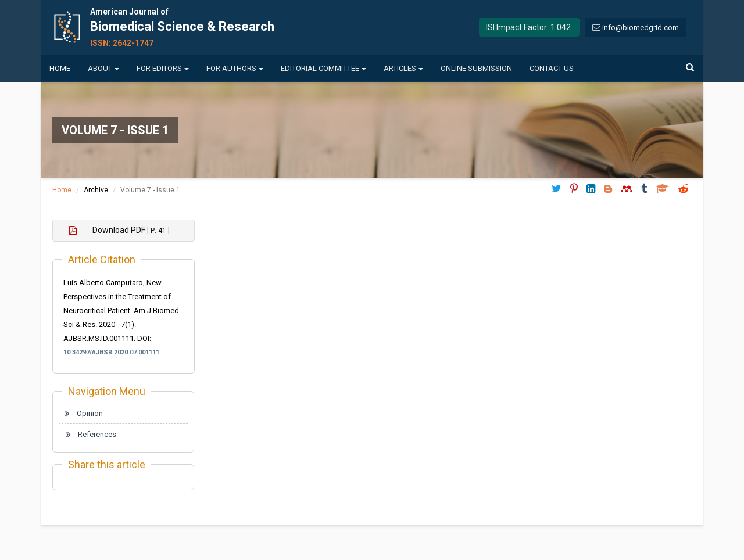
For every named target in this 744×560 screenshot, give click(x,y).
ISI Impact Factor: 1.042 (528, 27)
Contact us (552, 68)
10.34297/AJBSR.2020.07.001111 (111, 352)
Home (60, 68)
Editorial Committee (323, 68)
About (103, 68)
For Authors (235, 68)
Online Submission (476, 68)
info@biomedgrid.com (641, 28)
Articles (403, 68)
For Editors (163, 68)
